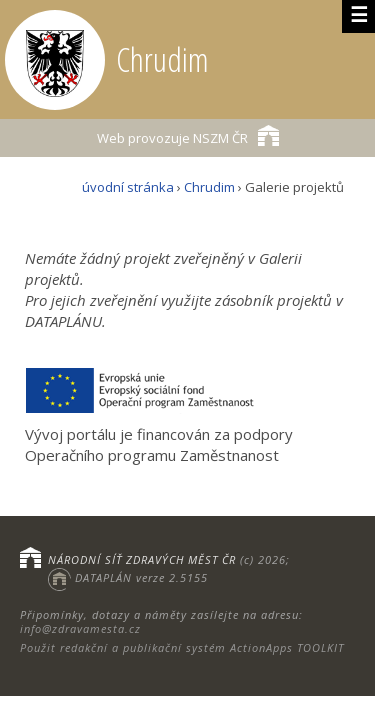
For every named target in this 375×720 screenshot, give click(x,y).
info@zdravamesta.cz (80, 628)
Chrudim (209, 187)
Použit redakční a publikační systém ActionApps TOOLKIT (182, 647)
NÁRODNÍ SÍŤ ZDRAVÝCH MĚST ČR (142, 559)
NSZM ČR (188, 135)
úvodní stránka (128, 187)
